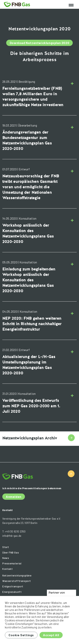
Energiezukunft (12, 592)
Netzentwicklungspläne (17, 575)
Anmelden (14, 497)
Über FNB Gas (11, 553)
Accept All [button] (51, 635)
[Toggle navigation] (71, 5)
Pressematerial (12, 563)
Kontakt (7, 569)
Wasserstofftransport (17, 581)
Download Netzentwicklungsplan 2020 (39, 43)
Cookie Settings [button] (21, 635)
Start (6, 547)
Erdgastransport (13, 586)
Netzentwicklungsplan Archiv (30, 438)
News (6, 558)
